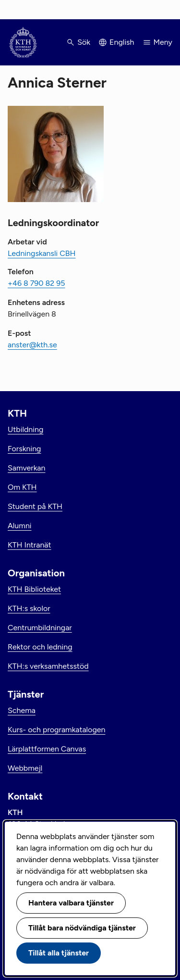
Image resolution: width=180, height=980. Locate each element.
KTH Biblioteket (34, 589)
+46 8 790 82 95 (36, 283)
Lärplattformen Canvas (47, 749)
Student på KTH (35, 506)
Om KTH (22, 487)
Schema (22, 710)
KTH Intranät (30, 545)
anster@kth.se (32, 345)
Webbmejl (25, 768)
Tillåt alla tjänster (59, 953)
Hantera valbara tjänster (71, 903)
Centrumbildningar (40, 628)
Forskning (24, 449)
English (122, 42)
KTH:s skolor (29, 608)
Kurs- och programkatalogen (56, 730)
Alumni (20, 526)
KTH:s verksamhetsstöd (48, 666)
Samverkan (26, 468)
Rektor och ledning (40, 647)
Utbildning (25, 429)
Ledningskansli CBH (42, 253)
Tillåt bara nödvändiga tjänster (82, 928)
